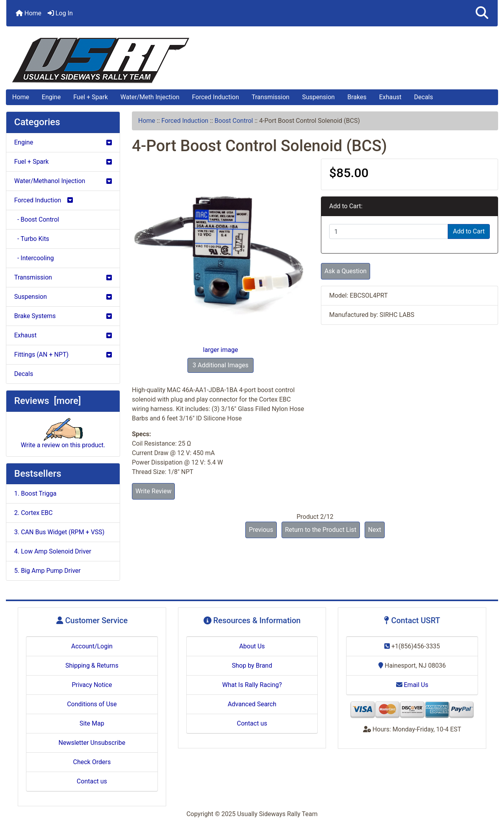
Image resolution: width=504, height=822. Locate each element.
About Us (252, 646)
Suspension (318, 97)
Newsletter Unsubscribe (92, 743)
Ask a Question (346, 271)
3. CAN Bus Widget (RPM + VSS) (59, 532)
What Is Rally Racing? (252, 685)
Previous (261, 530)
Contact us (92, 781)
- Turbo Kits (32, 239)
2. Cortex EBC (33, 513)
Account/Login (92, 646)
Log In (60, 13)
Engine (51, 97)
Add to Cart (469, 231)
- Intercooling (34, 258)
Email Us (412, 685)
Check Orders (92, 762)
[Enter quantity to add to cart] (389, 231)
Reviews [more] (47, 401)
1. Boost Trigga (35, 493)
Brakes (357, 97)
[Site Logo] (252, 60)
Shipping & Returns (92, 666)
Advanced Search (252, 704)
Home (29, 13)
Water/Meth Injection (150, 97)
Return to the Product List (321, 530)
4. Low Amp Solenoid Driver (53, 551)
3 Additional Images (220, 365)
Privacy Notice (92, 685)
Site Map (92, 723)
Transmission (271, 97)
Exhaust (390, 97)
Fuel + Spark (91, 97)
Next (375, 530)
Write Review (153, 491)
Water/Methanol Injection (63, 181)
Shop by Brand (252, 666)
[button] (482, 13)
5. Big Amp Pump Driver (47, 571)
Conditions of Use (92, 704)
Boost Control (234, 121)
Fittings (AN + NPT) (63, 355)
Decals (424, 97)
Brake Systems (63, 316)
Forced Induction (216, 97)
